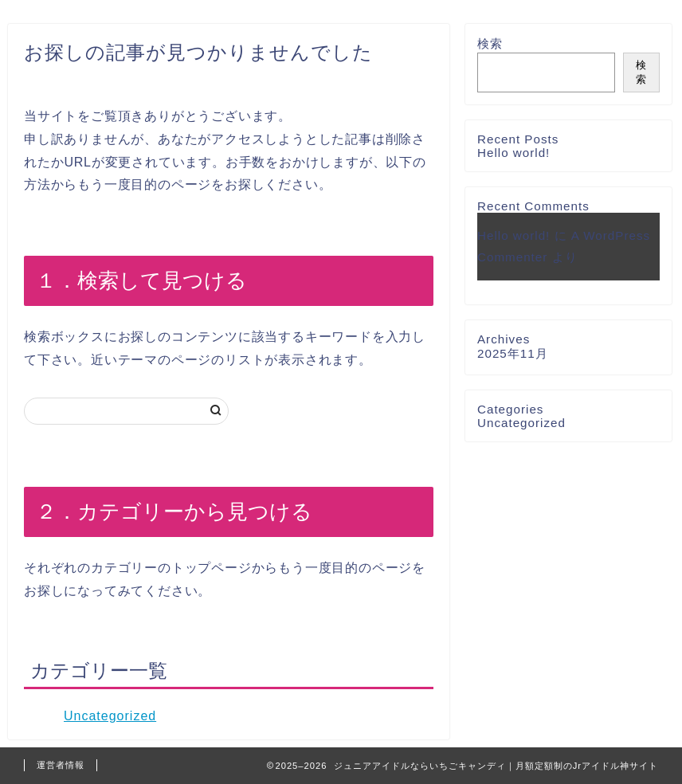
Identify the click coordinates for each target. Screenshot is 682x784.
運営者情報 (61, 765)
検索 (490, 43)
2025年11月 (513, 353)
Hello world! (513, 153)
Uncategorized (110, 716)
